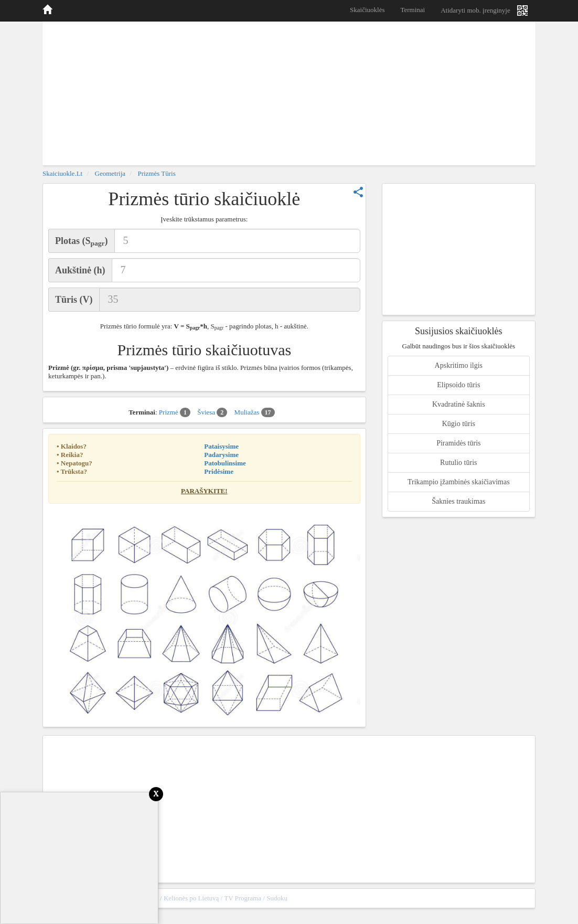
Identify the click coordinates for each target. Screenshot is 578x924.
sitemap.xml (513, 898)
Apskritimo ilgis (459, 365)
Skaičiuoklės (367, 10)
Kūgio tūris (459, 424)
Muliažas (255, 412)
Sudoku (277, 898)
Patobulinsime (225, 463)
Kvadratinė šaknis (459, 404)
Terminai (413, 10)
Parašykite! (204, 491)
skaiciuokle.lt (62, 173)
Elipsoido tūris (458, 385)
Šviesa (212, 412)
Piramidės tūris (458, 443)
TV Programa (243, 898)
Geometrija (110, 173)
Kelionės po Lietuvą (191, 898)
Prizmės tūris (156, 173)
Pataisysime (221, 446)
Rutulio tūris (458, 463)
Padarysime (221, 455)
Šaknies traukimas (458, 501)
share (358, 192)
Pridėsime (219, 471)
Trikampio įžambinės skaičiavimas (459, 482)
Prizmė (175, 412)
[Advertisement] (289, 92)
